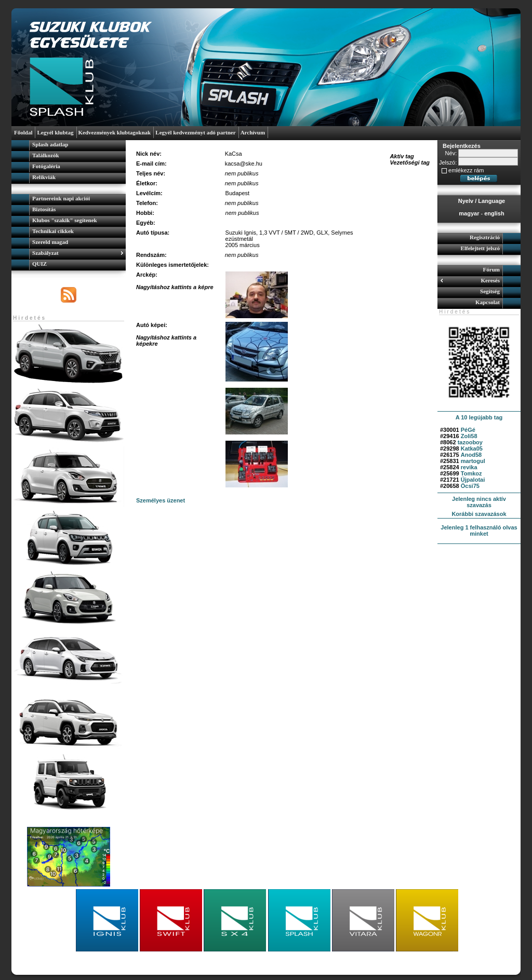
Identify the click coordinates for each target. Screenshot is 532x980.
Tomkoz (471, 473)
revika (469, 467)
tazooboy (470, 442)
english (494, 213)
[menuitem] (69, 146)
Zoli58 (469, 436)
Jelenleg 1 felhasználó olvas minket (479, 530)
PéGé (468, 430)
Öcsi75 (470, 486)
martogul (473, 461)
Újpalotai (473, 480)
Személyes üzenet (161, 500)
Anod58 (471, 455)
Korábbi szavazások (479, 514)
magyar (469, 213)
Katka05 (472, 448)
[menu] (69, 162)
